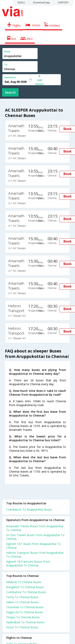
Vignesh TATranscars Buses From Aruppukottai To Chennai (28, 563)
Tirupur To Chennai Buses (23, 617)
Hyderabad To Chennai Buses (25, 622)
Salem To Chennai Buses (22, 602)
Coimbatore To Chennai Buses (26, 592)
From (7, 52)
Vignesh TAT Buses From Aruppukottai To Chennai (33, 546)
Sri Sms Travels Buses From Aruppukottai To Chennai (35, 537)
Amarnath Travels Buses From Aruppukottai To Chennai (35, 528)
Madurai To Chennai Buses (24, 582)
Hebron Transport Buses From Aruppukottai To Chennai (35, 555)
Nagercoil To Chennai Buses (25, 612)
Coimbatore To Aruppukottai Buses (29, 509)
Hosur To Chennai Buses (22, 627)
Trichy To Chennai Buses (22, 597)
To (6, 65)
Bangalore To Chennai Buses (25, 587)
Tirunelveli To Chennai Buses (25, 607)
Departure (10, 77)
